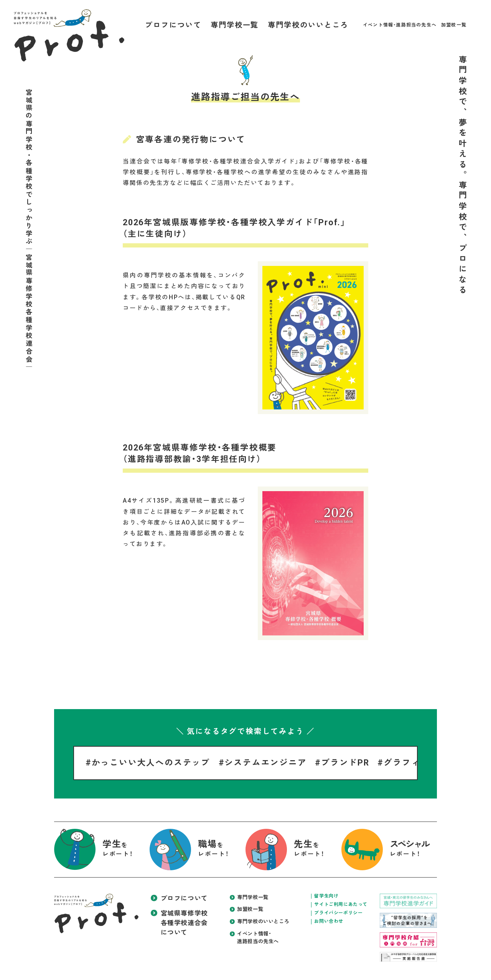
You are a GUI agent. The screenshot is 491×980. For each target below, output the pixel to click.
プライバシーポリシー (338, 913)
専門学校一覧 (235, 25)
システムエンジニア (265, 763)
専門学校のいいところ (308, 25)
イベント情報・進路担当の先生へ (400, 25)
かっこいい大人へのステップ (151, 763)
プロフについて (173, 25)
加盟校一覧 (454, 25)
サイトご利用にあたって (341, 904)
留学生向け (326, 896)
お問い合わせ (329, 921)
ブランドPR (345, 763)
